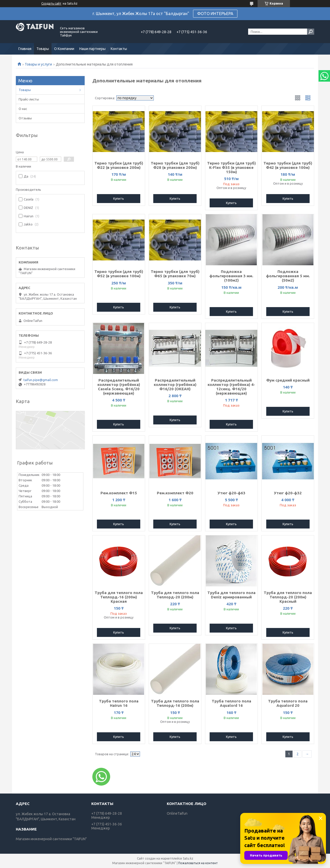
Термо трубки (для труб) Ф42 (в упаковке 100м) (288, 165)
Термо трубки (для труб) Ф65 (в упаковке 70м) (175, 274)
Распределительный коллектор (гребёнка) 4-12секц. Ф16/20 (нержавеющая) (231, 387)
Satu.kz (188, 858)
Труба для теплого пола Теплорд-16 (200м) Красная (119, 597)
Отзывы (25, 118)
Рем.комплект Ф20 (175, 493)
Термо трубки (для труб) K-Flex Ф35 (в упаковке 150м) (231, 167)
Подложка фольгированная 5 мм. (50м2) (288, 276)
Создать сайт (51, 3)
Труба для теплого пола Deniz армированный (231, 595)
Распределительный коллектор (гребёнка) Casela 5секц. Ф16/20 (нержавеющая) (119, 387)
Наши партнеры (92, 49)
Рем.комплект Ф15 (119, 493)
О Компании (64, 49)
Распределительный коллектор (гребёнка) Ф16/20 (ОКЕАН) (175, 385)
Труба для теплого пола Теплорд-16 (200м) (175, 703)
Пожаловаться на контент (198, 863)
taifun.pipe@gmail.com (41, 380)
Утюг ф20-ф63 (231, 493)
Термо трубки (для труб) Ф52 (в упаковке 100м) (119, 274)
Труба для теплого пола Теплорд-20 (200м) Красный (288, 597)
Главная (25, 49)
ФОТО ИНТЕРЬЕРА (215, 14)
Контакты (119, 49)
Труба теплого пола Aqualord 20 (288, 703)
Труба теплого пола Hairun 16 (119, 703)
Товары (43, 49)
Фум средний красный (288, 380)
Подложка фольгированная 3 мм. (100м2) (231, 276)
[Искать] (311, 32)
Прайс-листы (29, 99)
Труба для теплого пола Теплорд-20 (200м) (175, 595)
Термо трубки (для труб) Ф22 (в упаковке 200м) (119, 165)
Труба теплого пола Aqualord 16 (231, 703)
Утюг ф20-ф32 (288, 493)
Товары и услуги (38, 64)
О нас (23, 109)
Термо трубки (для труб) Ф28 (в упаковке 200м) (175, 165)
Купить (119, 198)
